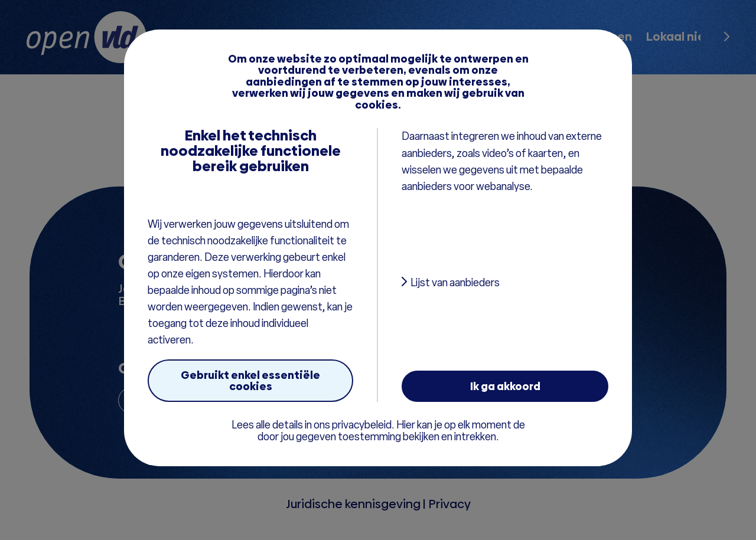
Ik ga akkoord (505, 386)
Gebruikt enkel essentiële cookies (250, 381)
